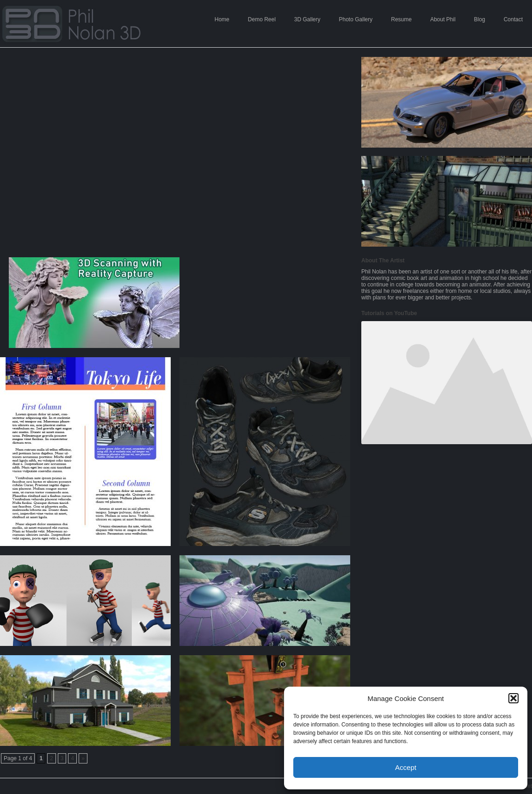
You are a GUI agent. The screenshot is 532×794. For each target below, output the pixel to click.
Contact (513, 19)
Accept (406, 767)
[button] (513, 698)
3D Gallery (307, 19)
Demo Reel (262, 19)
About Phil (443, 19)
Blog (480, 19)
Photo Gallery (356, 19)
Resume (401, 19)
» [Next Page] (83, 758)
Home (222, 19)
